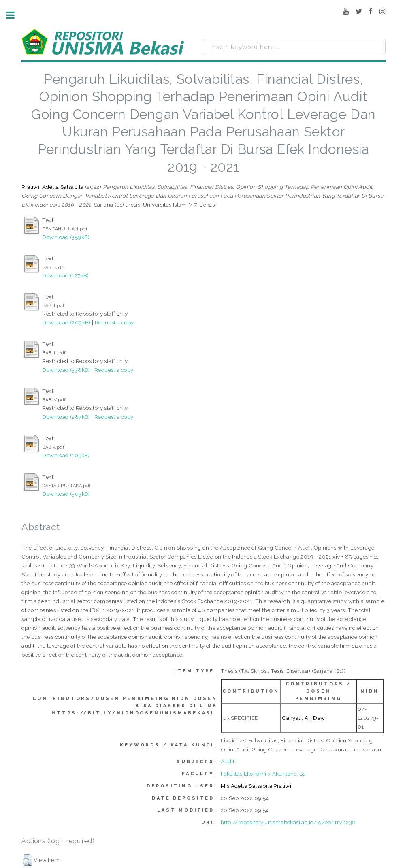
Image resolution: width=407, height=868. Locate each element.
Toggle (15, 15)
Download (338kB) (66, 370)
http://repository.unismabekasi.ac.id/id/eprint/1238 (288, 822)
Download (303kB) (66, 494)
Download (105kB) (66, 455)
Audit (228, 761)
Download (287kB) (66, 417)
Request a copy (114, 322)
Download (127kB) (65, 275)
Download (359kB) (66, 237)
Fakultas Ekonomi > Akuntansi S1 (263, 774)
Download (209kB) (66, 322)
